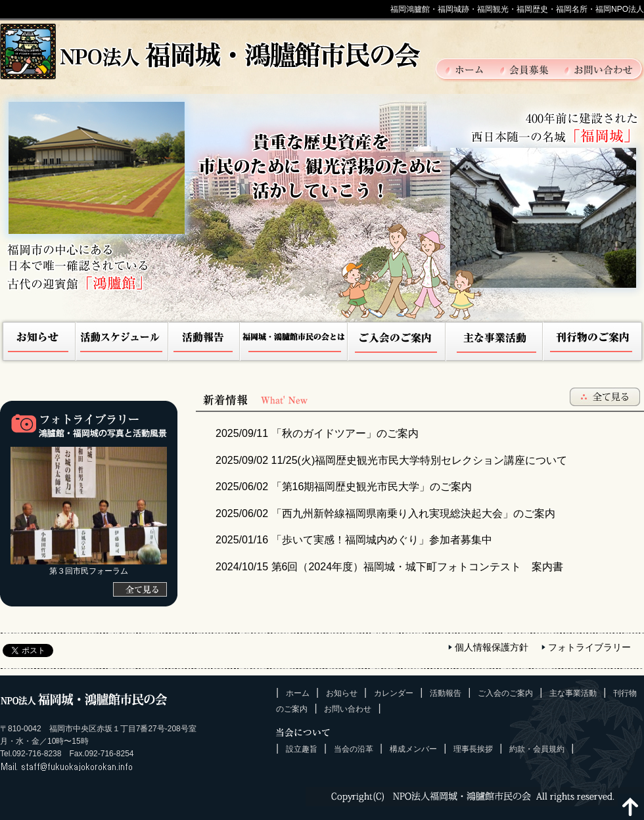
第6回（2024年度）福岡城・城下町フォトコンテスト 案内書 (389, 567)
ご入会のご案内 (397, 343)
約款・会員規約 (537, 749)
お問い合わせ (599, 69)
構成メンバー (413, 749)
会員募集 (532, 69)
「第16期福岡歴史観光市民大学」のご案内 (344, 487)
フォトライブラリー (589, 647)
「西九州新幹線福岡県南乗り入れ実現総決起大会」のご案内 (385, 513)
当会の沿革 (354, 749)
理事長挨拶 (473, 749)
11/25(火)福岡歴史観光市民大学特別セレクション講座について (391, 460)
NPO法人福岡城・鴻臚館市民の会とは (294, 343)
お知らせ (38, 343)
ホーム (472, 69)
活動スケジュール (122, 343)
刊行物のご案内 (593, 343)
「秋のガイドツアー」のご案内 (317, 433)
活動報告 (204, 343)
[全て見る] (140, 589)
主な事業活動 (494, 343)
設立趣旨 (302, 749)
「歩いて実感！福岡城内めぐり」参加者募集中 (354, 540)
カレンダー (394, 693)
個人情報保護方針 (492, 647)
